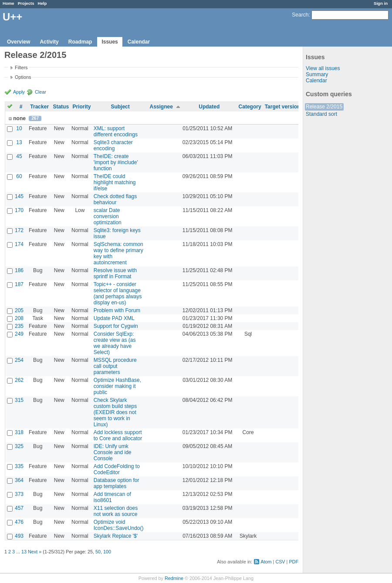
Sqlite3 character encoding (113, 145)
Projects (26, 3)
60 (19, 176)
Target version (283, 107)
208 (19, 318)
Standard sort (321, 114)
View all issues (323, 68)
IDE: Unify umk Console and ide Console (113, 452)
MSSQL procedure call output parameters (115, 366)
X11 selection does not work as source (116, 511)
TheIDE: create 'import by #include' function (116, 162)
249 (19, 334)
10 (19, 128)
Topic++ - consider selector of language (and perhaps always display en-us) (118, 293)
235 (19, 326)
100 (107, 552)
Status (61, 107)
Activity (49, 42)
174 (19, 244)
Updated (209, 107)
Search (300, 15)
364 (19, 480)
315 (19, 400)
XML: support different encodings (116, 131)
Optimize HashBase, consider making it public (117, 386)
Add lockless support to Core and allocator (118, 435)
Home (8, 3)
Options (23, 77)
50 (98, 552)
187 (19, 284)
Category (250, 107)
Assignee (161, 107)
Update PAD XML (114, 318)
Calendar (139, 42)
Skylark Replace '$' (116, 536)
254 (19, 360)
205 (19, 310)
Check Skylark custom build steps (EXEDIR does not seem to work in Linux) (115, 412)
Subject (120, 107)
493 (19, 536)
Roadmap (80, 42)
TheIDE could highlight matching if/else (115, 182)
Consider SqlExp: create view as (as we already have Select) (115, 343)
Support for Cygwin (116, 326)
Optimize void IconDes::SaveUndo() (119, 525)
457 (19, 508)
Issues (110, 42)
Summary (317, 74)
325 (19, 446)
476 (19, 522)
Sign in (381, 3)
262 (19, 380)
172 (19, 230)
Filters (21, 67)
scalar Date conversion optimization (108, 216)
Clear (41, 92)
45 (19, 156)
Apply (19, 92)
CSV (280, 562)
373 (19, 494)
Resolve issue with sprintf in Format (115, 273)
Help (42, 3)
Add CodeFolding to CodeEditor (117, 469)
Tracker (39, 107)
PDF (294, 562)
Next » (35, 552)
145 (19, 196)
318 (19, 432)
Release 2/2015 (324, 107)
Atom (266, 562)
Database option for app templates (117, 483)
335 (19, 466)
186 (19, 270)
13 (19, 142)
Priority (81, 107)
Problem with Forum (117, 310)
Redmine (174, 578)
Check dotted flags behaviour (115, 199)
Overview (19, 42)
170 (19, 210)
